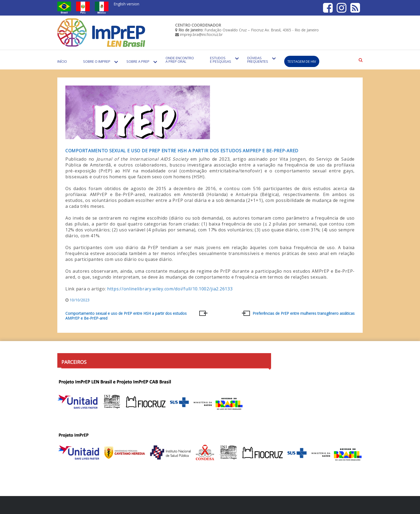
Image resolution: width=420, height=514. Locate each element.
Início (62, 61)
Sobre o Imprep (97, 61)
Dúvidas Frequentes (258, 60)
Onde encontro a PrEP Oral (180, 60)
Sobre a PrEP (138, 61)
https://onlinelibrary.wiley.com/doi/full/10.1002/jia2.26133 (170, 289)
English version (126, 4)
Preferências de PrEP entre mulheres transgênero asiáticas (304, 313)
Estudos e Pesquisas (221, 60)
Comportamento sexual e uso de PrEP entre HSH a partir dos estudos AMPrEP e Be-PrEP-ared (182, 151)
